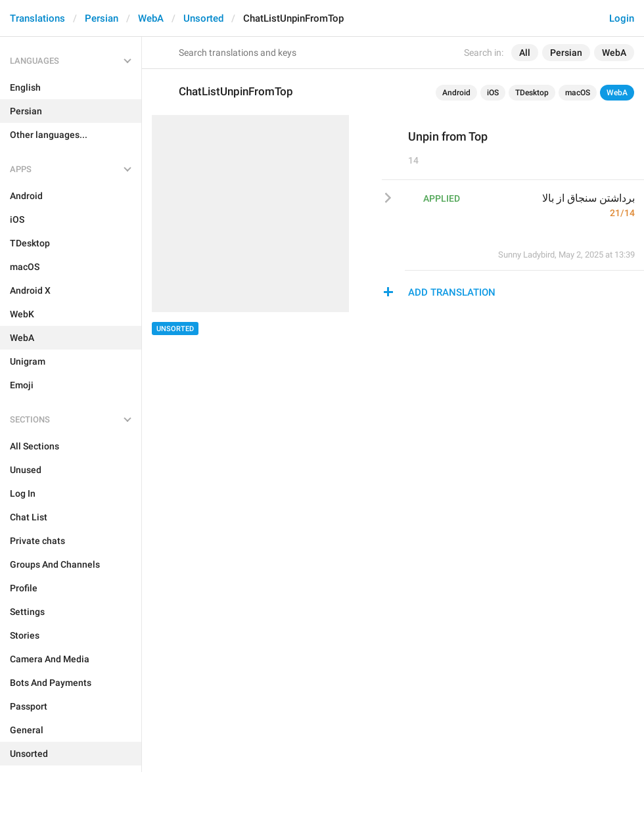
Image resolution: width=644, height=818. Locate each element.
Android (456, 93)
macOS (578, 93)
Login (622, 18)
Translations (37, 18)
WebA (151, 18)
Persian (102, 18)
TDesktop (532, 93)
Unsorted (203, 18)
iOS (493, 93)
